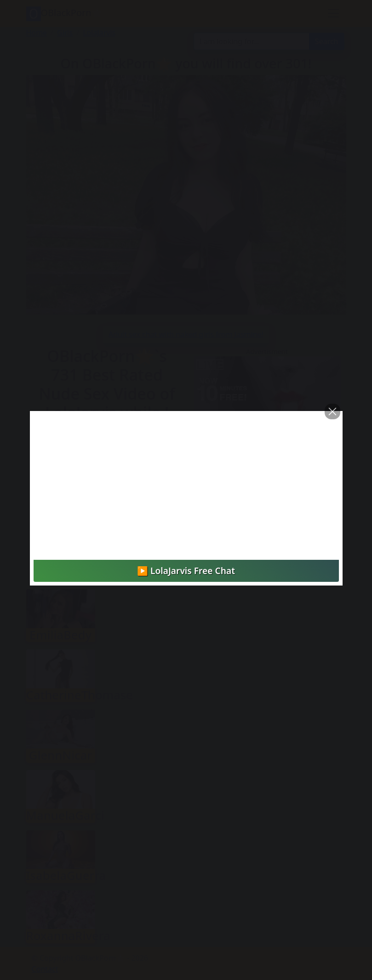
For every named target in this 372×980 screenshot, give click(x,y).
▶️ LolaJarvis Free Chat (186, 571)
